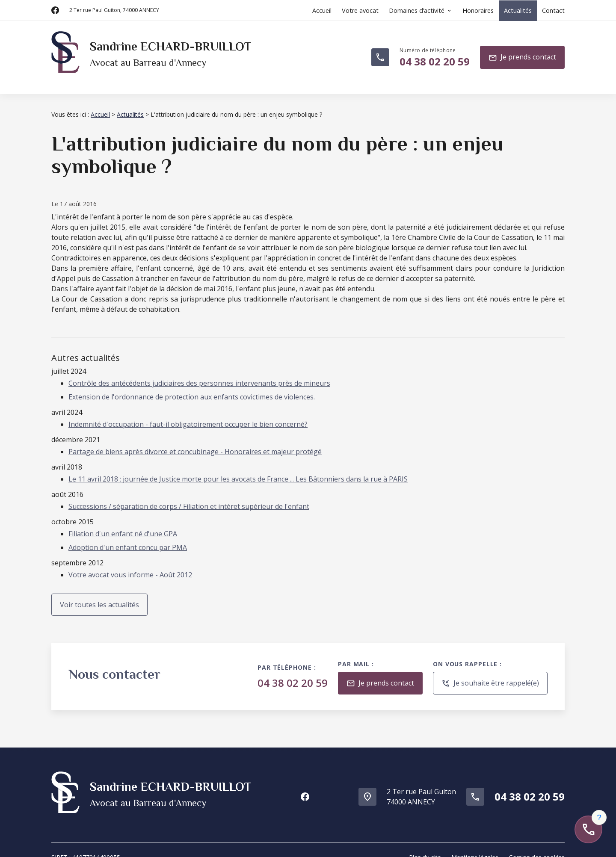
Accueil (322, 10)
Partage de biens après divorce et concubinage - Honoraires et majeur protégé (195, 441)
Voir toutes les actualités (99, 594)
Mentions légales (475, 842)
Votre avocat (360, 10)
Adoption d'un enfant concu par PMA (128, 537)
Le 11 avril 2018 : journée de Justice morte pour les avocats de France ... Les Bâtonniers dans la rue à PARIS (238, 469)
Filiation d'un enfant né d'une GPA (123, 523)
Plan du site (425, 842)
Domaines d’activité (417, 10)
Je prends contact (522, 54)
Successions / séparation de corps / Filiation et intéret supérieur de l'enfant (189, 496)
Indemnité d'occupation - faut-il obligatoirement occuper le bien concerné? (188, 414)
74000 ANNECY (114, 10)
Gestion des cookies (537, 842)
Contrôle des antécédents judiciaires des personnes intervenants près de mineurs (199, 373)
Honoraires (478, 10)
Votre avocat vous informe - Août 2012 (130, 564)
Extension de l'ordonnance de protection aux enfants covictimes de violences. (192, 387)
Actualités (518, 10)
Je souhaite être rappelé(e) (490, 673)
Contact (553, 10)
